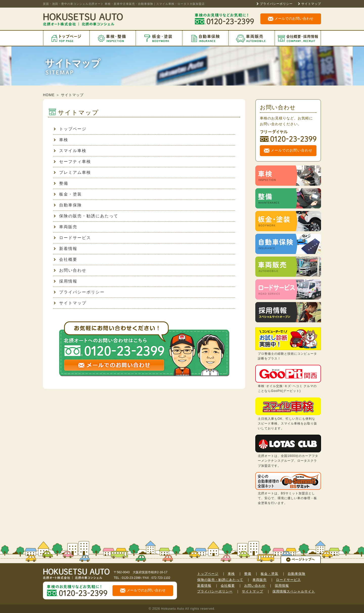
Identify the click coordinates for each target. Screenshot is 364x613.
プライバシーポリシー (276, 4)
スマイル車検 (70, 151)
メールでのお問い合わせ (291, 19)
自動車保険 (68, 205)
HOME (49, 95)
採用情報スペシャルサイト (294, 591)
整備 (61, 183)
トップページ (70, 129)
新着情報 (65, 249)
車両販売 (65, 227)
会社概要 (65, 259)
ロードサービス (72, 238)
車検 (61, 140)
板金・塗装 (68, 194)
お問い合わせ (70, 270)
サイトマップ (311, 4)
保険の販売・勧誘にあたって (86, 216)
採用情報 (65, 281)
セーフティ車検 (72, 162)
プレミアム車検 (72, 172)
